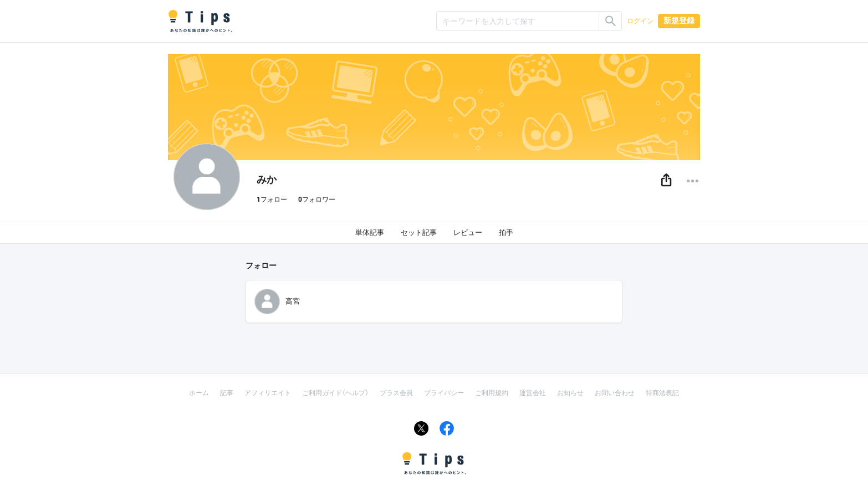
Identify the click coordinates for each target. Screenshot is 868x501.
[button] (666, 181)
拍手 (506, 232)
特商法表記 (662, 393)
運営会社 (533, 393)
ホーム (199, 393)
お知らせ (570, 393)
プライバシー (444, 393)
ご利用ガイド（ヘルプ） (335, 393)
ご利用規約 (492, 393)
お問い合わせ (615, 393)
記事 (227, 393)
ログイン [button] (640, 21)
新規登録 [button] (679, 21)
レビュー (468, 232)
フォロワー (317, 200)
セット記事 (419, 232)
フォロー (272, 200)
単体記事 (370, 232)
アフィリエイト (268, 393)
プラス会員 (396, 393)
